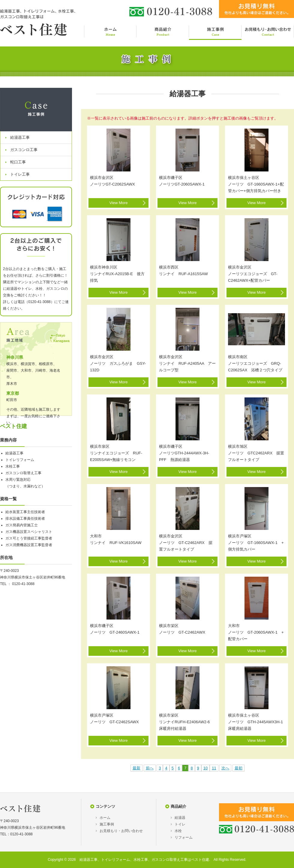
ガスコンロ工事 (24, 150)
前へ (150, 768)
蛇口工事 (18, 162)
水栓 (178, 831)
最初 (238, 768)
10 (205, 768)
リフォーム (184, 837)
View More (118, 203)
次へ (225, 768)
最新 (136, 768)
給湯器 (180, 818)
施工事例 (107, 824)
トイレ (180, 824)
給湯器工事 (20, 137)
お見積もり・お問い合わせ (121, 831)
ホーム (105, 818)
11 (214, 768)
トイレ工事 (20, 174)
